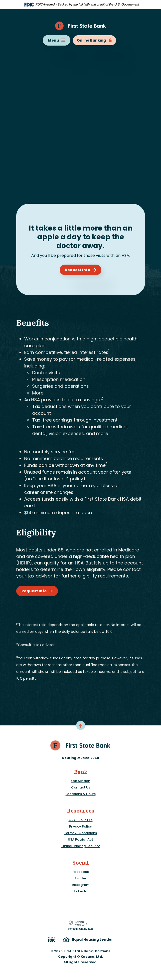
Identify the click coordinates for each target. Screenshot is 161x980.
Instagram (81, 885)
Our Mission (81, 781)
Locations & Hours (81, 794)
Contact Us (81, 787)
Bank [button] (81, 772)
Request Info (78, 270)
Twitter (80, 878)
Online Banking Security (81, 846)
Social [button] (81, 863)
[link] (80, 925)
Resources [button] (81, 811)
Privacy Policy (80, 826)
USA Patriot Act (80, 839)
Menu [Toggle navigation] (57, 40)
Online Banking (94, 40)
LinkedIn (80, 891)
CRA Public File (81, 820)
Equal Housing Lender (88, 940)
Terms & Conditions (80, 833)
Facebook (81, 872)
